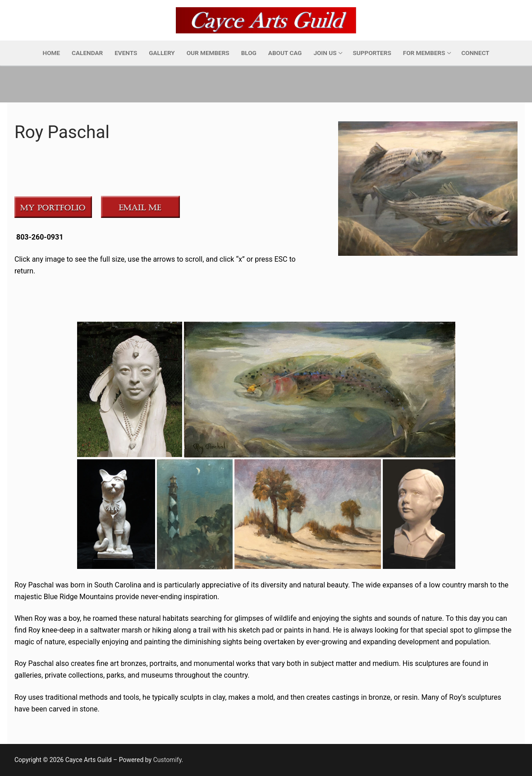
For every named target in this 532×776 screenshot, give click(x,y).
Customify (167, 760)
